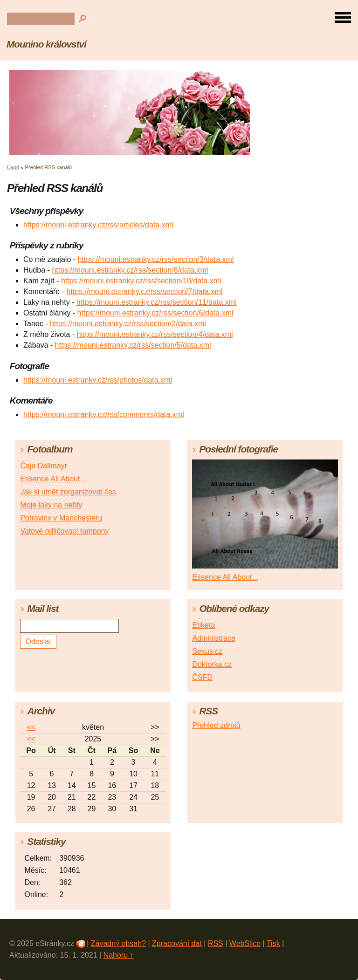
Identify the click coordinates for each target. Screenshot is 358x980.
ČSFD (202, 677)
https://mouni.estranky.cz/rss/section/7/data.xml (144, 291)
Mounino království (46, 44)
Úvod (13, 167)
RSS (216, 943)
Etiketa (203, 625)
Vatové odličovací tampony (64, 531)
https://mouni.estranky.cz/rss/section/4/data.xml (155, 334)
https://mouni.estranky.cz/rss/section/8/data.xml (130, 270)
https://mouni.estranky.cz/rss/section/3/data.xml (156, 259)
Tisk (273, 943)
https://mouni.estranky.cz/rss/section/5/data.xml (133, 345)
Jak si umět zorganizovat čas (68, 492)
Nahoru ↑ (119, 955)
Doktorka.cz (212, 664)
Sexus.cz (207, 651)
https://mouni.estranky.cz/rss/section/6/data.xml (155, 313)
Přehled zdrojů (216, 725)
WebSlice (245, 943)
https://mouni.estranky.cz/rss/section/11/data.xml (157, 302)
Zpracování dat (177, 943)
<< (31, 727)
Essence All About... (53, 479)
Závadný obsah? (118, 943)
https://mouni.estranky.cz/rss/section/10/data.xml (141, 281)
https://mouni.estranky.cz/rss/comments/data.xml (104, 415)
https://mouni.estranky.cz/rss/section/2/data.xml (128, 324)
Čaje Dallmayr (43, 466)
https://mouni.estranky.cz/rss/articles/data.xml (98, 225)
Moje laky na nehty (51, 505)
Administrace (213, 638)
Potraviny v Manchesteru (61, 518)
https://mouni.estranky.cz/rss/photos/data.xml (98, 380)
